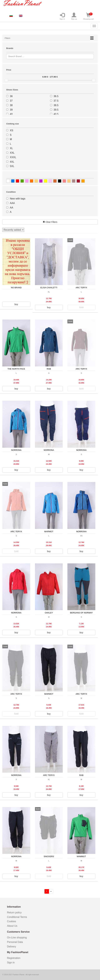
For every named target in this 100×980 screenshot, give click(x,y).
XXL (12, 153)
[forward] (51, 891)
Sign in (62, 16)
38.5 (56, 105)
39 (11, 110)
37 (11, 101)
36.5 (56, 96)
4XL (12, 162)
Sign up (74, 16)
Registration (14, 958)
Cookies (12, 921)
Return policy (14, 913)
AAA (12, 203)
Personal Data (15, 942)
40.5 (56, 114)
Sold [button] (81, 307)
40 (11, 114)
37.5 (56, 101)
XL (11, 148)
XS (11, 130)
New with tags (18, 199)
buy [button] (16, 304)
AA (11, 208)
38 (11, 105)
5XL (12, 166)
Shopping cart (88, 16)
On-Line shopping (18, 938)
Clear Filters (50, 222)
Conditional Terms (17, 917)
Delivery (12, 947)
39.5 (56, 110)
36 (11, 96)
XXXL (13, 157)
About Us (12, 926)
